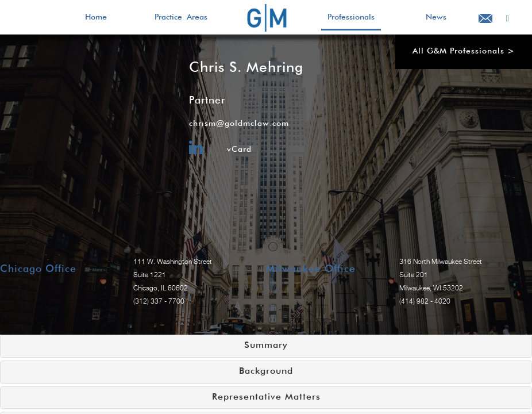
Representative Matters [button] (266, 397)
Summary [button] (266, 346)
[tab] (266, 346)
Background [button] (266, 371)
